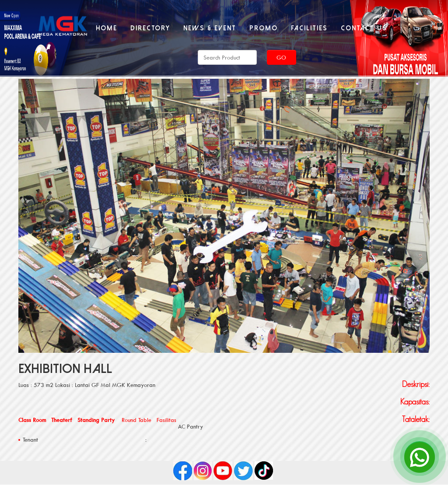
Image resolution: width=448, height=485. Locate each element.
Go (281, 57)
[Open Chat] (420, 457)
